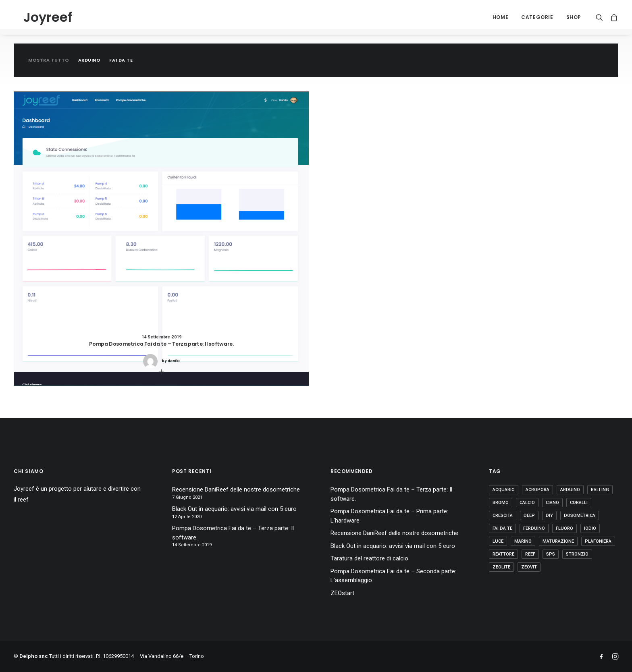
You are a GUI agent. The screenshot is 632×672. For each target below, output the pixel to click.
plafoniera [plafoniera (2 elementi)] (598, 541)
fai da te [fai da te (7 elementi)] (502, 528)
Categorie (537, 17)
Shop (574, 17)
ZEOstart (342, 593)
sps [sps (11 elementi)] (551, 554)
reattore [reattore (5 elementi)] (503, 554)
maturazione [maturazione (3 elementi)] (558, 541)
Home (500, 17)
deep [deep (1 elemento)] (529, 515)
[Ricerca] (601, 17)
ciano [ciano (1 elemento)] (552, 503)
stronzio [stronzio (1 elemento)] (577, 554)
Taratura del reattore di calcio (369, 558)
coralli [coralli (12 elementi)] (579, 503)
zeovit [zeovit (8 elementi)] (529, 567)
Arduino (89, 60)
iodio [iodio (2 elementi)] (590, 528)
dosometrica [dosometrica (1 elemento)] (580, 515)
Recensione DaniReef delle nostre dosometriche (236, 489)
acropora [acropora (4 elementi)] (537, 490)
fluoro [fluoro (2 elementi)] (564, 528)
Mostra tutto (49, 60)
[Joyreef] (38, 17)
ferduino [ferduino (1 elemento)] (534, 528)
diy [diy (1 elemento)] (549, 515)
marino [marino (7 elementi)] (523, 541)
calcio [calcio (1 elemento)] (527, 503)
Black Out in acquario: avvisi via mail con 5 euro (234, 509)
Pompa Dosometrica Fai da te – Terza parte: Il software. (233, 533)
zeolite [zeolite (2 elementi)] (501, 567)
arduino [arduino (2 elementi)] (570, 490)
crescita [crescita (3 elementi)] (503, 515)
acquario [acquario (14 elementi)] (504, 490)
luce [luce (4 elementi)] (498, 541)
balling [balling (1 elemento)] (600, 490)
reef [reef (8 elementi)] (530, 554)
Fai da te (121, 60)
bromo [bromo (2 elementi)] (501, 503)
